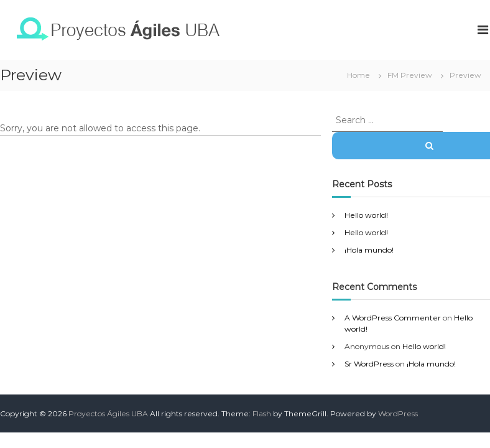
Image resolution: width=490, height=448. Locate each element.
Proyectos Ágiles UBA (108, 413)
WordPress (398, 413)
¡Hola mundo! (369, 250)
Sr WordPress (369, 364)
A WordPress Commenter (393, 318)
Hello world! (366, 215)
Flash (262, 413)
